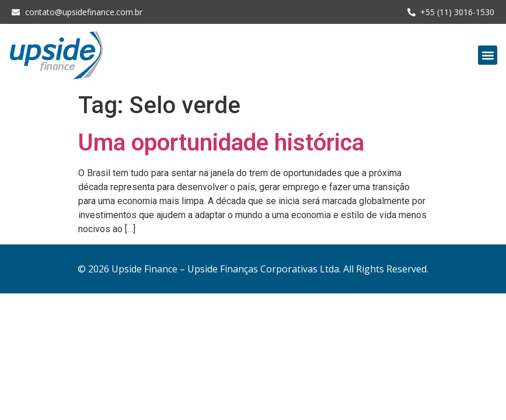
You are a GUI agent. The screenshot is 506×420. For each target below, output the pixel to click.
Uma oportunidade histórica (221, 143)
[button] (488, 55)
